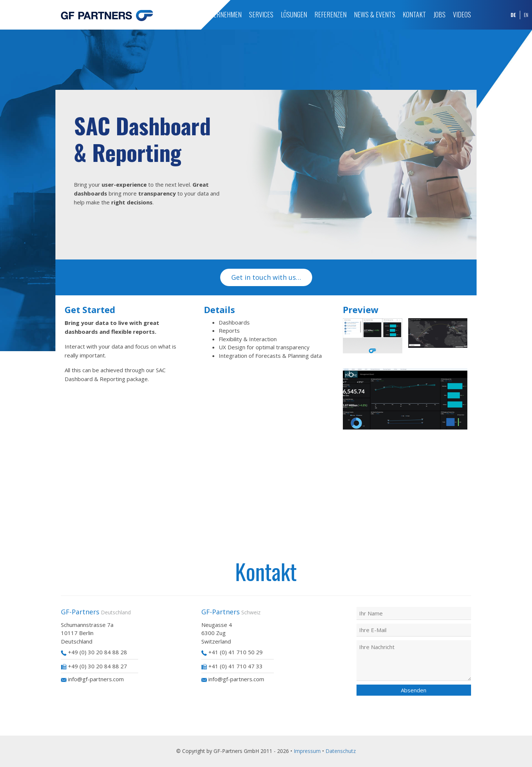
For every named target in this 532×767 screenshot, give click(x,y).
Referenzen (330, 14)
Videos (462, 14)
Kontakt (414, 14)
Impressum (307, 751)
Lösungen (294, 14)
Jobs (439, 14)
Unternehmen (222, 14)
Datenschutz (341, 751)
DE (513, 15)
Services (261, 14)
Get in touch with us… (266, 277)
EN (526, 15)
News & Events (375, 14)
